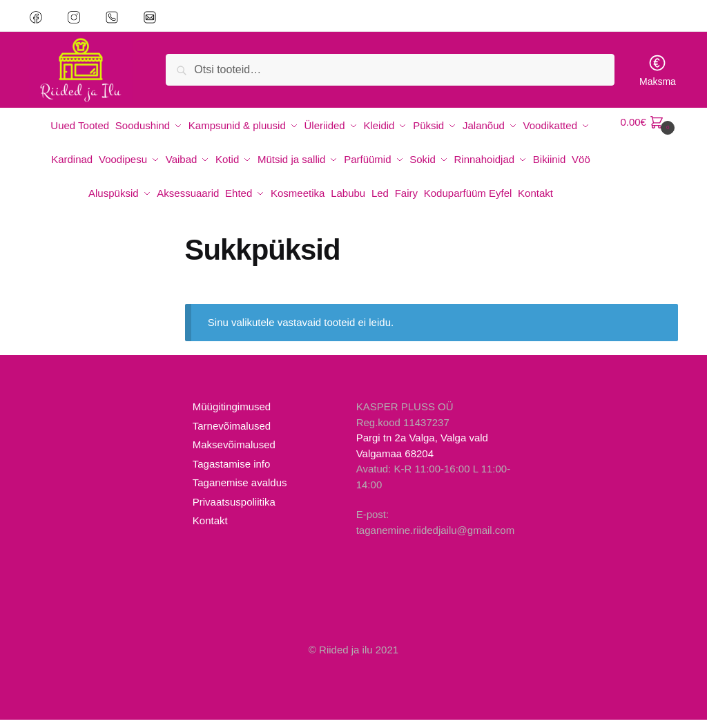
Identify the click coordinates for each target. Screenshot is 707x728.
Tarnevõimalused (232, 434)
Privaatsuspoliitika (234, 510)
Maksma (658, 70)
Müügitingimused (232, 415)
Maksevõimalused (234, 453)
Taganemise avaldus (240, 491)
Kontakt (210, 529)
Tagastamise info (232, 472)
